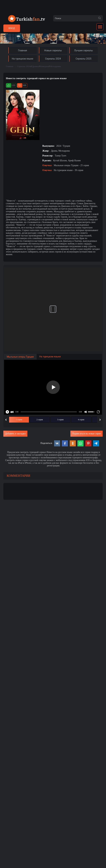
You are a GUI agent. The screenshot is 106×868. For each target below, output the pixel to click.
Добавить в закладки (15, 434)
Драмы (35, 66)
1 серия (19, 420)
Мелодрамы (55, 66)
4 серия (81, 420)
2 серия (40, 420)
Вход (12, 28)
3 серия (60, 420)
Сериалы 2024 (24, 66)
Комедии (44, 66)
